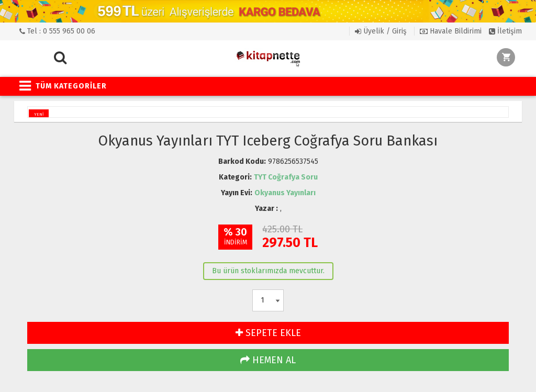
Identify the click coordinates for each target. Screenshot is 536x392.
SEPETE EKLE (268, 333)
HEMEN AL (268, 360)
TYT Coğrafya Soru (286, 177)
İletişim (505, 31)
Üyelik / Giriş (381, 31)
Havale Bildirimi (451, 31)
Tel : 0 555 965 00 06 (57, 31)
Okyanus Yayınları (285, 193)
